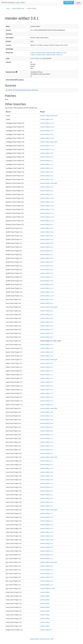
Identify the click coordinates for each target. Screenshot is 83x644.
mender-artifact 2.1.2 (47, 453)
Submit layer (69, 3)
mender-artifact (45, 592)
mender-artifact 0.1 (46, 630)
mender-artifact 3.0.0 (47, 363)
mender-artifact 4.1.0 (47, 157)
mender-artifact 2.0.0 (47, 555)
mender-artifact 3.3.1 (47, 236)
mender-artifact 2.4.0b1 (47, 589)
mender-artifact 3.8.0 (47, 187)
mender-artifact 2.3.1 (47, 416)
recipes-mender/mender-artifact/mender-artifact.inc (46, 55)
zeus (8, 8)
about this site (45, 639)
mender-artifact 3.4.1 (47, 247)
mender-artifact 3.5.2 (47, 262)
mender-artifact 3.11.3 (47, 149)
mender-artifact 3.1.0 (47, 356)
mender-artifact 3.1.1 (47, 375)
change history (34, 639)
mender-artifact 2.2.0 (47, 465)
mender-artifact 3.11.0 (47, 123)
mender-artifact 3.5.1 (47, 251)
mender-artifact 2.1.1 (47, 461)
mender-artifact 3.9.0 (47, 191)
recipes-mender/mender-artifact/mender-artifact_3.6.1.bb (48, 53)
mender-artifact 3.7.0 (47, 273)
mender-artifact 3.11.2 (47, 131)
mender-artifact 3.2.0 (47, 371)
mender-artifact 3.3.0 (47, 228)
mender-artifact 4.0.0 (47, 153)
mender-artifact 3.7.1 (47, 277)
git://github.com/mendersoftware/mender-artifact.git (22, 90)
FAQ (52, 639)
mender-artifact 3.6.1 (47, 176)
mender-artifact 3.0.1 (47, 367)
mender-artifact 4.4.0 (47, 119)
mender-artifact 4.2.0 (47, 164)
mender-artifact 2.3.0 (47, 412)
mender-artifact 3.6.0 (47, 179)
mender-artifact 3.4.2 (47, 254)
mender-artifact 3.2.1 (47, 378)
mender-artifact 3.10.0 (47, 127)
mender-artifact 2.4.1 (47, 348)
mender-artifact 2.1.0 (47, 570)
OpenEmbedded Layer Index (13, 3)
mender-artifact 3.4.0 (47, 239)
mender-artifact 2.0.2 (47, 517)
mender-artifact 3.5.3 (47, 266)
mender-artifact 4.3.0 (47, 168)
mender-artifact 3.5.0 (47, 243)
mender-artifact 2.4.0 (47, 352)
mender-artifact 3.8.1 (47, 194)
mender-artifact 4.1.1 (47, 161)
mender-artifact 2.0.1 (47, 566)
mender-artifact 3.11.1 (47, 146)
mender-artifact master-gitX (49, 116)
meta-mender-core (18, 8)
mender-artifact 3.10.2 (47, 138)
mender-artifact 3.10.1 (47, 134)
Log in (78, 3)
